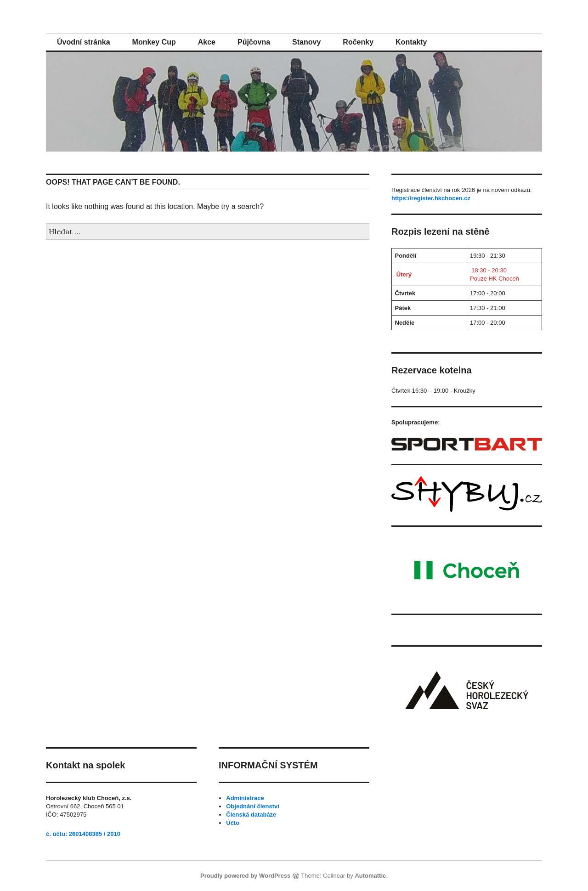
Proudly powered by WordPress (245, 876)
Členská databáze (251, 815)
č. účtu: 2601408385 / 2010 (83, 834)
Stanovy (306, 42)
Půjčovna (254, 42)
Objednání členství (253, 806)
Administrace (245, 798)
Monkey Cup (154, 42)
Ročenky (358, 42)
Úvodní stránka (84, 42)
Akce (207, 42)
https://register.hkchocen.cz (431, 198)
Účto (233, 823)
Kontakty (411, 42)
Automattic (370, 876)
